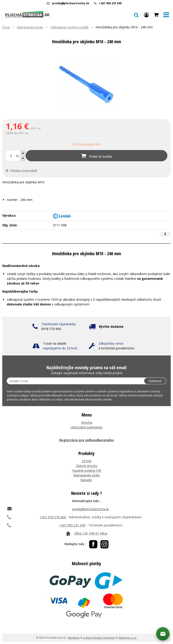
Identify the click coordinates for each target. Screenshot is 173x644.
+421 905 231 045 (110, 3)
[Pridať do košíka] (97, 156)
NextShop (74, 638)
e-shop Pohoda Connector (99, 638)
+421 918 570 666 (53, 517)
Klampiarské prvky (87, 475)
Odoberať (155, 381)
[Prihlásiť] (146, 15)
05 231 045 (77, 525)
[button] (136, 15)
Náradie (86, 480)
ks (18, 156)
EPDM (87, 461)
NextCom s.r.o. (128, 638)
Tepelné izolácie (84, 470)
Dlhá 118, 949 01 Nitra (91, 533)
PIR (98, 470)
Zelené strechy (87, 466)
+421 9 (64, 525)
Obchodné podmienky (86, 427)
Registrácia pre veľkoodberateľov (86, 440)
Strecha (87, 422)
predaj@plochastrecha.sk (71, 3)
